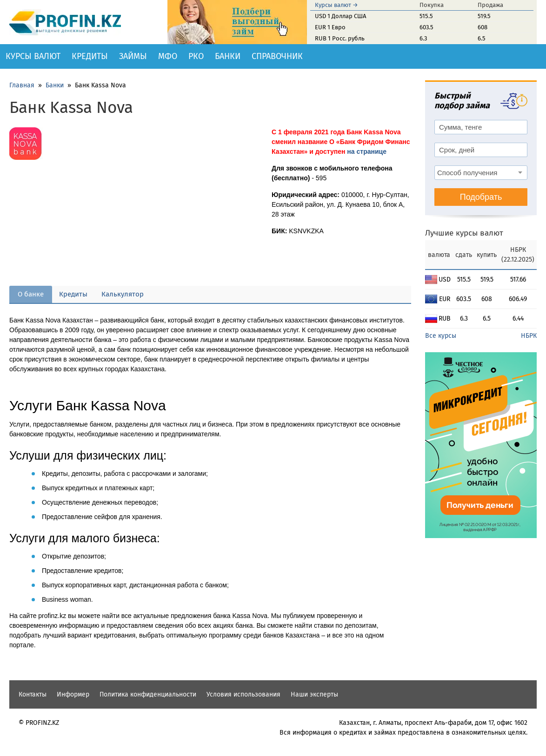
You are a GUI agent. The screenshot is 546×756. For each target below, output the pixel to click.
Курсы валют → (336, 5)
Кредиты (90, 56)
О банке (31, 294)
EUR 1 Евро (330, 27)
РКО (196, 56)
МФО (168, 56)
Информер (73, 694)
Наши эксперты (314, 694)
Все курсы (441, 336)
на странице (367, 151)
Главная (22, 85)
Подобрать (481, 197)
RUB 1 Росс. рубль (340, 38)
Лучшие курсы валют (464, 233)
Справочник (277, 56)
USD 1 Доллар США (340, 16)
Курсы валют (33, 56)
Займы (133, 56)
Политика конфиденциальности (148, 694)
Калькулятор (123, 294)
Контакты (33, 694)
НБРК (529, 336)
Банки (228, 56)
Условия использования (243, 694)
